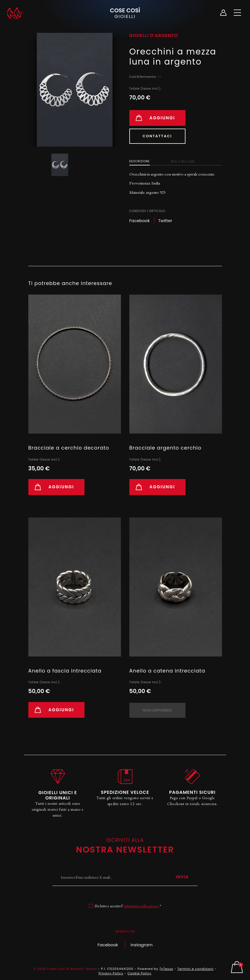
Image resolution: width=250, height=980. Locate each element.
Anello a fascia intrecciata (65, 671)
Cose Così (125, 13)
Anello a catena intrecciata (167, 671)
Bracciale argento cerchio (166, 448)
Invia (182, 877)
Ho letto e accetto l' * (128, 906)
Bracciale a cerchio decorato (69, 448)
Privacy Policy (111, 973)
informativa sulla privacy (141, 906)
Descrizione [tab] (140, 161)
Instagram (142, 945)
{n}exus (166, 969)
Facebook (108, 945)
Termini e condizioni (195, 969)
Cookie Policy (139, 973)
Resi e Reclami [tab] (183, 162)
